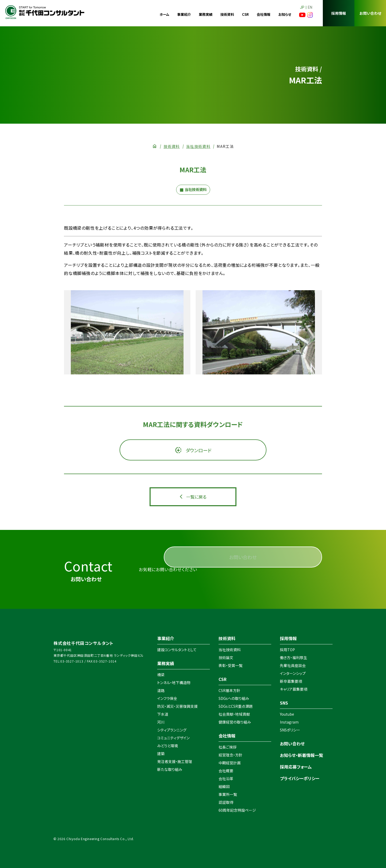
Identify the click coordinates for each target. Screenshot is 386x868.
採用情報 (339, 13)
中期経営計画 (230, 763)
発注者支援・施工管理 (175, 761)
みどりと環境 (168, 746)
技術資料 (227, 14)
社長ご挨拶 (227, 747)
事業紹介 (184, 14)
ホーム (164, 14)
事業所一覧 (228, 794)
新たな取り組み (170, 769)
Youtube (287, 714)
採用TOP (287, 650)
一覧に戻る (196, 497)
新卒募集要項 (291, 681)
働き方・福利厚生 (293, 658)
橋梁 (161, 675)
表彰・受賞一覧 (231, 665)
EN (310, 7)
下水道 (163, 714)
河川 (161, 722)
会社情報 (264, 14)
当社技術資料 (198, 146)
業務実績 (206, 14)
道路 (161, 690)
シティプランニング (172, 730)
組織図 (224, 786)
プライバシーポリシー (300, 778)
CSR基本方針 (229, 690)
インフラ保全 (167, 698)
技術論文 (226, 658)
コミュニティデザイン (173, 738)
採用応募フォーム (296, 767)
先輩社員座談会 (293, 665)
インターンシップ (293, 673)
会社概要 (226, 771)
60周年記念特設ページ (237, 810)
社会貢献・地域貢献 (234, 714)
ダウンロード (198, 450)
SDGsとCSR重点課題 (236, 706)
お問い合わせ (370, 13)
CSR (245, 14)
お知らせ (285, 14)
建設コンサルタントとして (177, 650)
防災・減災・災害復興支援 (177, 706)
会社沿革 (226, 779)
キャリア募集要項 (294, 689)
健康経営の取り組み (235, 722)
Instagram (289, 722)
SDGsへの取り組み (234, 698)
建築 (161, 754)
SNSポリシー (290, 730)
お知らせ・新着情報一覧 (301, 755)
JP (302, 7)
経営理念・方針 (231, 755)
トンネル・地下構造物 (174, 683)
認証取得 (226, 802)
